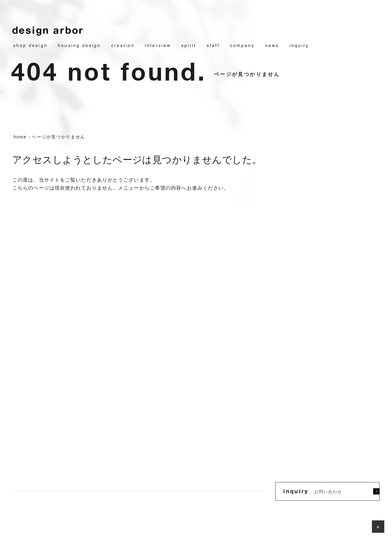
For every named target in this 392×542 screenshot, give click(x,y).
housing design (79, 46)
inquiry (299, 46)
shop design (30, 46)
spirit (189, 46)
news (272, 46)
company (242, 46)
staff (213, 46)
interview (158, 46)
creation (123, 46)
